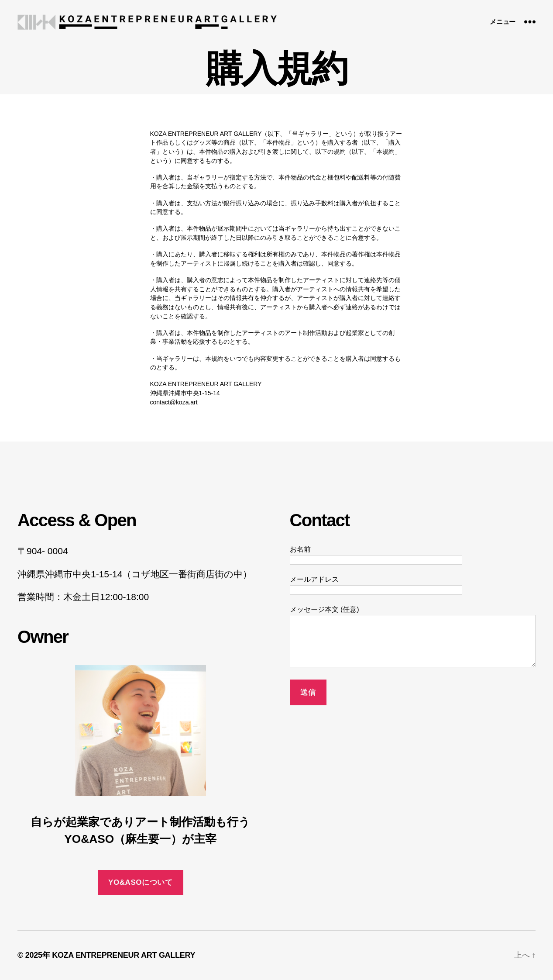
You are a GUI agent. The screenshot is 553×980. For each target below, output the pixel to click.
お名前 (376, 554)
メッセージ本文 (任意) (413, 637)
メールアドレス (376, 585)
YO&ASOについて (140, 882)
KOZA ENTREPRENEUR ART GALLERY (124, 955)
